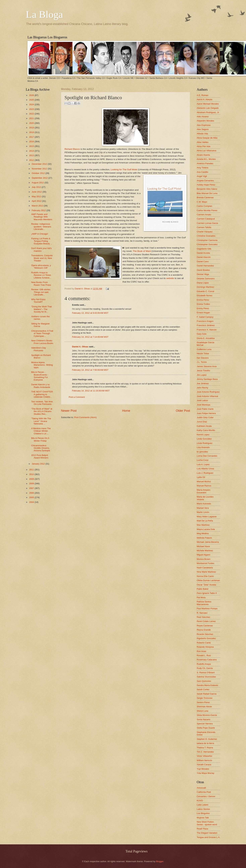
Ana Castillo (203, 172)
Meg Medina (203, 533)
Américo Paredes (205, 163)
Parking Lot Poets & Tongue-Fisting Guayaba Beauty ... (42, 241)
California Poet (204, 792)
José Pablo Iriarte (205, 409)
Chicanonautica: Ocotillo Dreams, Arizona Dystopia (41, 448)
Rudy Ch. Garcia (205, 668)
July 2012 (37, 187)
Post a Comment (77, 397)
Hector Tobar (203, 353)
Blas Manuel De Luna (207, 193)
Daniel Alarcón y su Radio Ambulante (41, 386)
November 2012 (40, 169)
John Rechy (202, 388)
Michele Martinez (205, 551)
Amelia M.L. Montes (206, 159)
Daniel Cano (203, 261)
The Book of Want (142, 251)
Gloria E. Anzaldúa (206, 338)
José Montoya (203, 405)
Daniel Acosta (203, 253)
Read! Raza (202, 829)
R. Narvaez (202, 613)
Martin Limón (203, 512)
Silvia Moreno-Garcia (207, 715)
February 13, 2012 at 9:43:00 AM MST (90, 313)
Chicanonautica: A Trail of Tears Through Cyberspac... (42, 333)
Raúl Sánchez (203, 617)
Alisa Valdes (203, 142)
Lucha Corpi (203, 460)
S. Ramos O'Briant (206, 673)
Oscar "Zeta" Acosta (206, 585)
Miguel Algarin (204, 555)
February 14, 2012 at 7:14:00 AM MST (90, 337)
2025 (32, 100)
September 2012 (40, 178)
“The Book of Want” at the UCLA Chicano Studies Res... (42, 411)
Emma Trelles (203, 304)
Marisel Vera (203, 508)
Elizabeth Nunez (205, 296)
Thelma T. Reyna (205, 748)
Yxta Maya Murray (205, 773)
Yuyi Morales (203, 769)
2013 (32, 155)
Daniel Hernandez (205, 266)
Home (126, 411)
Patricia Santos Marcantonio (204, 603)
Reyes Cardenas (205, 626)
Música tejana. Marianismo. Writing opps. (42, 365)
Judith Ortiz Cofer (205, 417)
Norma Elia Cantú (205, 576)
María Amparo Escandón (204, 491)
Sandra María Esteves (207, 685)
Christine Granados (206, 236)
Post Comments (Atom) (85, 417)
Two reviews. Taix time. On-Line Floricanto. (42, 403)
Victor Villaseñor (205, 756)
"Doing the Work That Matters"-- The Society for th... (41, 309)
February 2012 (39, 210)
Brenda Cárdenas (205, 197)
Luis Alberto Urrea (205, 469)
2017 (32, 137)
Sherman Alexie (204, 707)
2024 (32, 104)
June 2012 (37, 192)
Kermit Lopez (203, 435)
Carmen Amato (204, 215)
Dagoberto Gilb (204, 249)
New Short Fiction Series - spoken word (207, 823)
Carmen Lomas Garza (207, 223)
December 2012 (40, 164)
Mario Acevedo (204, 504)
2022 (32, 114)
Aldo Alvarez (203, 117)
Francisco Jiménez (206, 325)
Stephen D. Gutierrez (207, 739)
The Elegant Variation (207, 833)
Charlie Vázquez (205, 232)
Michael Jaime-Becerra (208, 542)
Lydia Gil (201, 477)
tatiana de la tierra (205, 743)
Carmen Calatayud (206, 219)
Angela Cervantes (205, 181)
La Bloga (44, 14)
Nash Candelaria (205, 568)
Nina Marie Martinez (206, 572)
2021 (32, 118)
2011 (32, 470)
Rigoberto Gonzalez (206, 638)
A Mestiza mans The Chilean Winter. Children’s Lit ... (41, 431)
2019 (32, 128)
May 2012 (37, 196)
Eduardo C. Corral (205, 291)
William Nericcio (204, 760)
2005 (32, 497)
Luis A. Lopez (203, 464)
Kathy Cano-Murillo (206, 430)
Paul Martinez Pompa (207, 609)
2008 (32, 484)
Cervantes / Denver (206, 796)
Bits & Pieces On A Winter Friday (40, 439)
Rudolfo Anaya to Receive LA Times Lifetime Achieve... (41, 275)
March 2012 (38, 206)
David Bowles (203, 270)
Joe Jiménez (203, 383)
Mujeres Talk (203, 818)
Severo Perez (203, 702)
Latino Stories (203, 809)
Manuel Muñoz (204, 482)
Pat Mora (201, 597)
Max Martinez (203, 525)
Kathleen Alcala (204, 426)
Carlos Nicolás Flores (207, 210)
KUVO (200, 801)
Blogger (160, 861)
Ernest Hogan (203, 313)
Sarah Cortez (203, 689)
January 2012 (39, 464)
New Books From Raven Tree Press (41, 284)
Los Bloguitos (203, 813)
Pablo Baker (203, 589)
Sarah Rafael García (207, 694)
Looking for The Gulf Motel (124, 169)
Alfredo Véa (202, 134)
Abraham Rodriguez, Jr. (208, 112)
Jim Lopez (202, 375)
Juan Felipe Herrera (206, 413)
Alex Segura (203, 129)
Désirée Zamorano (206, 279)
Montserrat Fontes (205, 563)
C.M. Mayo (202, 202)
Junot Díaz (202, 422)
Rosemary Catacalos (207, 660)
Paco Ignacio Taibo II (207, 593)
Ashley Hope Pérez (206, 185)
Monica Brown (204, 559)
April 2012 (37, 201)
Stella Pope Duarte (206, 728)
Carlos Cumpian (204, 206)
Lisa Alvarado (203, 447)
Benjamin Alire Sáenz (207, 189)
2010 (32, 474)
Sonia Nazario (204, 719)
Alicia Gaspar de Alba (207, 138)
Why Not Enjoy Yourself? (38, 301)
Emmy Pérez (203, 308)
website (170, 278)
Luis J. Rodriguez (205, 473)
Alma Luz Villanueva (206, 151)
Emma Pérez (203, 300)
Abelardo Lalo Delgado (208, 108)
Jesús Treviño (203, 371)
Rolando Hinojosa (205, 647)
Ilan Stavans (203, 358)
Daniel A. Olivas (83, 289)
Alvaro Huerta (203, 155)
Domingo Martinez (205, 287)
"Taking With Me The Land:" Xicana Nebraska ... (41, 421)
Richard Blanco (72, 149)
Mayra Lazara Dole (206, 529)
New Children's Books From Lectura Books (42, 342)
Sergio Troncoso (205, 698)
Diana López (203, 283)
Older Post (183, 411)
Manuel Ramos (204, 486)
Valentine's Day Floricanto (39, 349)
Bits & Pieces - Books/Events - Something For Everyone (40, 376)
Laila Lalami (203, 805)
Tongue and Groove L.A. (208, 837)
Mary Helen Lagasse (207, 517)
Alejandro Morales (205, 121)
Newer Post (69, 411)
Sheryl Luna (203, 711)
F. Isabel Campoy (205, 317)
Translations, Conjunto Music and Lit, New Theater (42, 258)
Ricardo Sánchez (205, 634)
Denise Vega (203, 274)
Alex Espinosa (204, 125)
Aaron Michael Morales (208, 104)
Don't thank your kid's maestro (41, 250)
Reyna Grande (204, 630)
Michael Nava (203, 546)
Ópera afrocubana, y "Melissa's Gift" (41, 267)
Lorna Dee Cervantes (207, 456)
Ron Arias (201, 651)
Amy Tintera (203, 168)
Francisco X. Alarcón (207, 330)
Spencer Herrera (205, 724)
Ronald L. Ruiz (204, 655)
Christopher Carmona (207, 240)
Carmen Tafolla (204, 227)
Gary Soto (202, 334)
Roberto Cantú (204, 643)
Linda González (204, 439)
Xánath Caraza (204, 765)
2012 (32, 160)
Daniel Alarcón (204, 257)
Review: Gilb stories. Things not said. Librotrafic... (41, 292)
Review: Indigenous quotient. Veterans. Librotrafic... (41, 227)
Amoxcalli (201, 788)
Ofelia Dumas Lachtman (208, 580)
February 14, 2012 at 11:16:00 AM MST (91, 391)
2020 (32, 123)
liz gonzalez (202, 452)
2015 (32, 146)
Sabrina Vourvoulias (206, 677)
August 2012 (38, 183)
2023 (32, 109)
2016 (32, 142)
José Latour (202, 400)
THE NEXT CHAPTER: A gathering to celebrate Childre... (42, 394)
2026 (32, 95)
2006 (32, 493)
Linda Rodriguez (205, 443)
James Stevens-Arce (207, 366)
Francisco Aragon (205, 321)
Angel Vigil (202, 176)
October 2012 (39, 173)
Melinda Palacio (204, 538)
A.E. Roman (203, 95)
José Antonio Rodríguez (208, 392)
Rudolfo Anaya (204, 664)
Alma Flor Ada (204, 146)
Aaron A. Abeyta (204, 99)
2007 (32, 488)
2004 (32, 502)
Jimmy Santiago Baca (207, 379)
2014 (32, 151)
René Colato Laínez (206, 621)
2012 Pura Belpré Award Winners (40, 456)
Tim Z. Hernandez (205, 752)
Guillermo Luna (204, 349)
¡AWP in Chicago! (40, 234)
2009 (32, 479)
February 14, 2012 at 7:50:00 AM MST (90, 370)
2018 (32, 132)
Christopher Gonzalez (207, 244)
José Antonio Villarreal (207, 396)
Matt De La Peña (205, 521)
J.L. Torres (202, 362)
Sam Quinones (204, 681)
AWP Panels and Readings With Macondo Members (42, 217)
